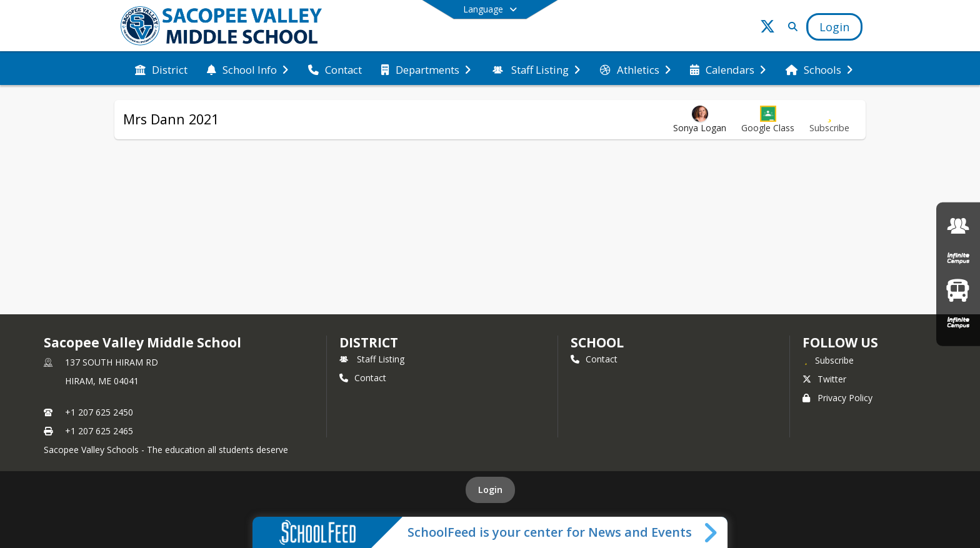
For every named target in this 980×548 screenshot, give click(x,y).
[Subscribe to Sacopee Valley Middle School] (828, 360)
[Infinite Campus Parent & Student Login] (958, 258)
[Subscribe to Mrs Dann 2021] (829, 120)
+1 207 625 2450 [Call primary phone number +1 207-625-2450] (99, 412)
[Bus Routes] (958, 290)
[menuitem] (161, 69)
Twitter (824, 379)
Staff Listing (372, 359)
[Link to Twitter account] (767, 28)
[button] (768, 120)
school (597, 342)
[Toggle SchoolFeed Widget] (712, 532)
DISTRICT (369, 342)
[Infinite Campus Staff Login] (958, 322)
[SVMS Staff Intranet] (958, 226)
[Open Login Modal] (834, 27)
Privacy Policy (837, 398)
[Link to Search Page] (790, 27)
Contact (363, 378)
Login (490, 490)
